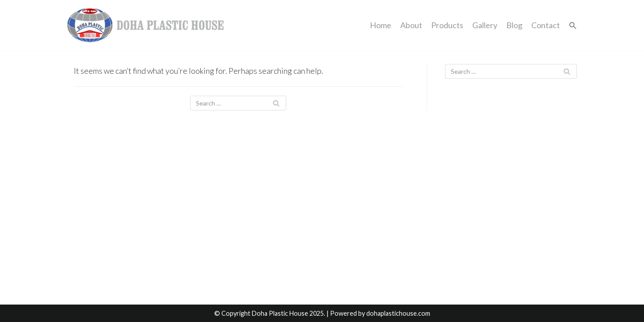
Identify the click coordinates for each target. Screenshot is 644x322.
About (411, 25)
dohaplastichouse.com (398, 313)
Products (447, 25)
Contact (546, 25)
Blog (514, 25)
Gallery (485, 25)
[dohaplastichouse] (145, 25)
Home (381, 25)
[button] (573, 25)
